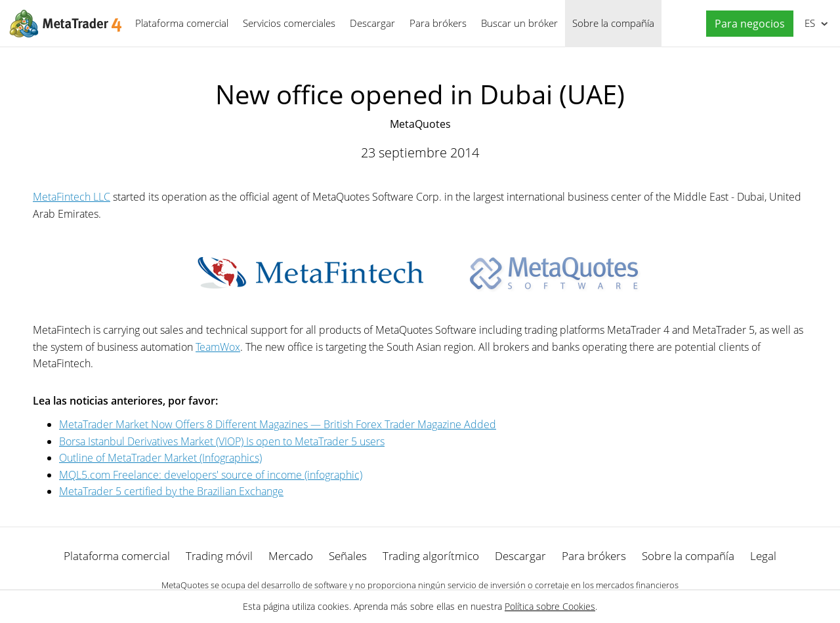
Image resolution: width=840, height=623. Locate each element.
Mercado (291, 556)
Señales (348, 556)
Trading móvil (219, 556)
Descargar (372, 23)
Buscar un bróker (519, 23)
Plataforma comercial (182, 23)
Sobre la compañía (613, 23)
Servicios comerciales (289, 23)
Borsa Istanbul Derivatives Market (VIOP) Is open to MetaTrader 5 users (222, 441)
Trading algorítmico (431, 556)
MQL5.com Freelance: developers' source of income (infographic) (211, 475)
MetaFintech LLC (72, 197)
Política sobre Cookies (550, 606)
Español (809, 23)
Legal (763, 556)
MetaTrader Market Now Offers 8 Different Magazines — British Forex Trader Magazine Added (278, 424)
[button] (746, 24)
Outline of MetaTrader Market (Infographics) (160, 458)
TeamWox (218, 347)
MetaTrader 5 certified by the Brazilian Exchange (171, 491)
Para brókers (438, 23)
